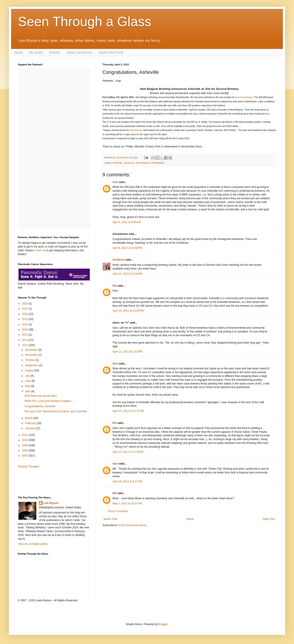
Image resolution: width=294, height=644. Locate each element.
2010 (25, 440)
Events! (55, 52)
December (32, 350)
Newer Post (110, 519)
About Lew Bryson (80, 52)
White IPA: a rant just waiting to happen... (49, 401)
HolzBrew (119, 260)
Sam (115, 182)
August (30, 370)
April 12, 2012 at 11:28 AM (128, 452)
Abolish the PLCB (111, 52)
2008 (25, 451)
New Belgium (136, 130)
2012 (25, 345)
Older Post (269, 519)
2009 (25, 445)
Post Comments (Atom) (133, 525)
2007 (25, 456)
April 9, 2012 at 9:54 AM (127, 222)
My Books (36, 52)
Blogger (163, 624)
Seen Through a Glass (85, 21)
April (28, 391)
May (28, 386)
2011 (25, 435)
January (30, 428)
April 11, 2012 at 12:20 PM (128, 311)
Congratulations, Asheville (40, 406)
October (30, 360)
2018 (25, 324)
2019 (25, 319)
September (32, 365)
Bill (115, 286)
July (28, 376)
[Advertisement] (44, 482)
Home (18, 52)
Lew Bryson (51, 503)
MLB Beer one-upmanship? (41, 396)
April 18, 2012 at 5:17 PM (127, 481)
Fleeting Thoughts (29, 467)
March (29, 418)
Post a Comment (118, 511)
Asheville (117, 163)
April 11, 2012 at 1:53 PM (127, 352)
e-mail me (40, 250)
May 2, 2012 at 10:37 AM (127, 503)
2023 (25, 304)
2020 (25, 314)
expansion (129, 163)
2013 (25, 340)
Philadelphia (158, 163)
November (32, 355)
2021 (25, 309)
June (28, 381)
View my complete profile (33, 544)
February (31, 423)
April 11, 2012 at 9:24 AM (127, 274)
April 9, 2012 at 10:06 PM (127, 248)
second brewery (245, 97)
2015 (25, 335)
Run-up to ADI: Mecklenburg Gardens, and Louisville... (57, 411)
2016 (25, 330)
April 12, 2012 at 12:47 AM (128, 411)
